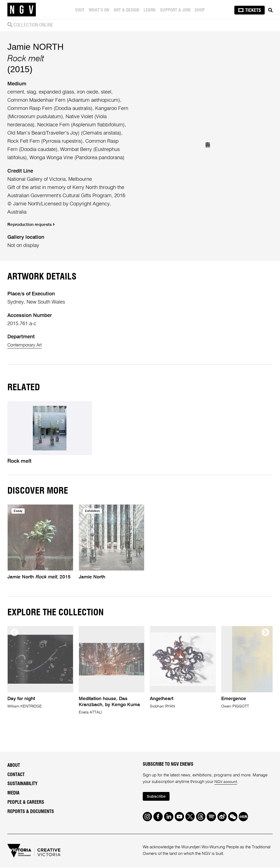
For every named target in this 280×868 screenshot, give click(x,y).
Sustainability (22, 784)
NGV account (227, 782)
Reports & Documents (31, 811)
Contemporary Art (27, 345)
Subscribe (158, 797)
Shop (201, 10)
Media (13, 793)
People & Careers (26, 802)
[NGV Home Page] (22, 10)
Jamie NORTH (36, 47)
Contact (16, 774)
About (14, 765)
